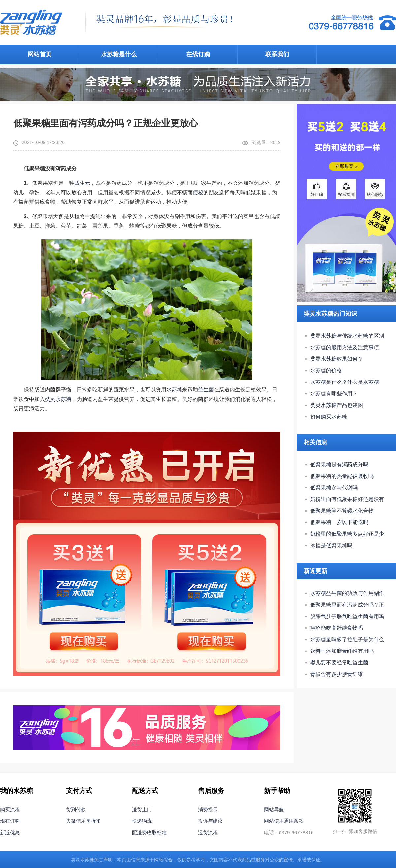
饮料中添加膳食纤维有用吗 (342, 651)
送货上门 (142, 809)
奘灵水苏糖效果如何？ (337, 359)
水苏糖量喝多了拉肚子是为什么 (347, 639)
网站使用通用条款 (284, 821)
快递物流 (142, 821)
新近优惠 (10, 833)
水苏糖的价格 (326, 370)
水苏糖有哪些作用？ (334, 394)
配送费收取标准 (149, 833)
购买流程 (10, 809)
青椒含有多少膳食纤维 (337, 674)
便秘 (198, 193)
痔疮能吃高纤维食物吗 (337, 628)
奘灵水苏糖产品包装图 (337, 405)
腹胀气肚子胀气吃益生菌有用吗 (347, 616)
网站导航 (274, 809)
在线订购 (198, 54)
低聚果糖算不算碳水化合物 (342, 511)
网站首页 (40, 54)
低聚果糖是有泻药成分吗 (339, 465)
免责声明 (103, 860)
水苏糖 (174, 390)
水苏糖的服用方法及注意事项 (345, 347)
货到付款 (76, 809)
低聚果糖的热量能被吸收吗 (342, 476)
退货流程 (208, 833)
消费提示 (208, 809)
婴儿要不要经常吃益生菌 (339, 663)
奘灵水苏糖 (58, 399)
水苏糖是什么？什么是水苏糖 (345, 382)
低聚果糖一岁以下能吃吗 (339, 522)
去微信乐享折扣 (83, 821)
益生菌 (206, 390)
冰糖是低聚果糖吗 (331, 545)
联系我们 (277, 54)
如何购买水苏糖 (329, 417)
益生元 (82, 183)
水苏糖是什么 (119, 54)
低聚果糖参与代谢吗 (334, 488)
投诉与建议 (210, 821)
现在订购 (10, 821)
